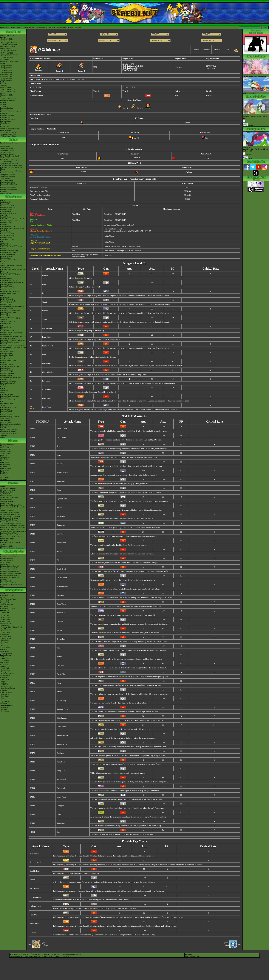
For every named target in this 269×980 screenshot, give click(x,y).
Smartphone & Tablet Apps (9, 433)
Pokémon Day (5, 117)
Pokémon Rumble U (7, 305)
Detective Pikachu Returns (9, 213)
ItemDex (3, 82)
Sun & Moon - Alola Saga (9, 163)
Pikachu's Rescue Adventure (10, 557)
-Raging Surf (5, 672)
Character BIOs (5, 448)
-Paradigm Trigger (6, 687)
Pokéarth (78, 28)
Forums (19, 28)
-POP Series (4, 664)
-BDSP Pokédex (6, 56)
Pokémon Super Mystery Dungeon (12, 282)
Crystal (3, 392)
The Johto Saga (5, 152)
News (2, 35)
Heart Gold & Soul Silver (9, 331)
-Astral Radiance (6, 629)
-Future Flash (5, 668)
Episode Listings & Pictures (10, 143)
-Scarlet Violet (5, 620)
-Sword (3, 698)
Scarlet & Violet (6, 202)
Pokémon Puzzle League (8, 407)
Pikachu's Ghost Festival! (9, 568)
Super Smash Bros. (7, 418)
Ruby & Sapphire (6, 359)
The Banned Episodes (7, 176)
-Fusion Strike (5, 633)
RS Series (3, 461)
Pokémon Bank (5, 267)
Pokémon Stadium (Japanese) (10, 413)
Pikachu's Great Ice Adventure (10, 573)
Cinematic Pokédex (7, 95)
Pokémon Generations (8, 182)
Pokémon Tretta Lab (7, 303)
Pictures (248, 126)
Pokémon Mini (5, 398)
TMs (227, 50)
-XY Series (4, 644)
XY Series (4, 476)
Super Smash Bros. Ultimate (10, 260)
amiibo (3, 437)
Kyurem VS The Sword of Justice (11, 522)
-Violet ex (4, 683)
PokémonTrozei (6, 379)
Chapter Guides (5, 451)
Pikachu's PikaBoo (6, 560)
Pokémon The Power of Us (9, 535)
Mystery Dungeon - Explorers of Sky (13, 344)
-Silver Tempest (6, 623)
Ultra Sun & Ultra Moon (8, 245)
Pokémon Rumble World (8, 280)
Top (198, 956)
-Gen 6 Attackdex (6, 74)
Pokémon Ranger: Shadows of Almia (13, 346)
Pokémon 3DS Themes (8, 432)
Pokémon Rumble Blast (8, 312)
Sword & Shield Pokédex (65, 28)
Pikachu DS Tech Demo (8, 381)
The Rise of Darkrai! (7, 511)
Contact (25, 28)
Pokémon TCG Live (7, 239)
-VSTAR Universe (6, 685)
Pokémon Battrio (6, 353)
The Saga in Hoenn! (7, 154)
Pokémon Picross (6, 284)
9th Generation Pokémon (9, 132)
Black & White (5, 297)
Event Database (5, 130)
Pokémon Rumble (6, 335)
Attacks (217, 50)
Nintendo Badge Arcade (8, 293)
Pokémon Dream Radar (8, 301)
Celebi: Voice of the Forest (9, 498)
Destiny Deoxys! (6, 503)
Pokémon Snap (5, 409)
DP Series (3, 466)
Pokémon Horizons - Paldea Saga (11, 171)
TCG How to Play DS (8, 321)
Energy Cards (5, 603)
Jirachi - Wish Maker (7, 501)
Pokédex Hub (40, 28)
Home (13, 28)
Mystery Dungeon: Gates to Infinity (12, 307)
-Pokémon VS (5, 704)
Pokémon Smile (6, 232)
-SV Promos (4, 657)
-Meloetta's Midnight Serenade (11, 524)
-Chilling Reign (5, 638)
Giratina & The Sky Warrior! (10, 512)
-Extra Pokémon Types (8, 599)
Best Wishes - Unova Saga (9, 160)
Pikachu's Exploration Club (9, 572)
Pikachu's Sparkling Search (9, 575)
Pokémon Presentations (8, 119)
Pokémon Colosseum (7, 364)
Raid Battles (4, 607)
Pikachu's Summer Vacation (10, 555)
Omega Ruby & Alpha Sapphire (11, 265)
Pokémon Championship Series (11, 112)
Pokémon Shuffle (6, 279)
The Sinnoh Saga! (6, 158)
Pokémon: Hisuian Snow (9, 188)
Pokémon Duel (5, 290)
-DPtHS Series (5, 648)
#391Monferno (44, 944)
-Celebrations (5, 634)
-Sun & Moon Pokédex (8, 50)
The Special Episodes (7, 175)
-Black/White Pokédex (8, 46)
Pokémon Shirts (6, 121)
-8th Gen (3, 104)
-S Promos (4, 709)
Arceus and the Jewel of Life (10, 514)
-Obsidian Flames (6, 616)
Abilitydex (4, 86)
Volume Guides (5, 453)
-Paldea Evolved (6, 618)
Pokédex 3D (4, 314)
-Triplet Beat (4, 679)
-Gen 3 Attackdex (6, 69)
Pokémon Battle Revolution (10, 342)
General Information (7, 444)
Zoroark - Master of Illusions (10, 516)
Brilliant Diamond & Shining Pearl (12, 219)
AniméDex (4, 145)
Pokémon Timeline (7, 108)
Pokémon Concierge (7, 115)
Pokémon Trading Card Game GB (12, 417)
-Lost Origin (4, 625)
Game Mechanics (6, 97)
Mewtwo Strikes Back (8, 490)
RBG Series (4, 455)
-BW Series (4, 646)
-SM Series (4, 642)
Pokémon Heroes (6, 499)
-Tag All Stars (5, 702)
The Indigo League (7, 149)
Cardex (3, 93)
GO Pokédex (51, 28)
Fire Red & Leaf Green (8, 361)
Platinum (3, 329)
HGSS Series (5, 470)
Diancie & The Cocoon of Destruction (13, 527)
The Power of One (6, 492)
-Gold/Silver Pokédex (7, 41)
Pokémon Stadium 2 (7, 394)
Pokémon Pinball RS (7, 374)
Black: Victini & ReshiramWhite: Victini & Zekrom (9, 519)
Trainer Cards (5, 601)
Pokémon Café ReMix (8, 206)
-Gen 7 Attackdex (6, 76)
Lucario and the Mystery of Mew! (12, 505)
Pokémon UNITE (6, 210)
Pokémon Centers (6, 110)
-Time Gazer (4, 696)
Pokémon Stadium (6, 415)
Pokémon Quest (6, 258)
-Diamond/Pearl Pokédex (9, 45)
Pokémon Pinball (6, 411)
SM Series (4, 479)
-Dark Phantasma (6, 692)
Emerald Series (5, 465)
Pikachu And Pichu (7, 559)
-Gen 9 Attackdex (6, 80)
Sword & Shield (6, 217)
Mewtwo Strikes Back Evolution (11, 537)
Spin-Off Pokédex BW (8, 91)
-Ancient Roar (5, 670)
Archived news (9, 35)
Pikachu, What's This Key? (9, 583)
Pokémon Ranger (6, 376)
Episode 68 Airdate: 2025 (256, 148)
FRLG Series (5, 463)
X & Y (2, 264)
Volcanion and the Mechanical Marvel (13, 531)
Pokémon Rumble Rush (8, 252)
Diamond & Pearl (6, 327)
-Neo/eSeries (4, 651)
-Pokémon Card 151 (7, 674)
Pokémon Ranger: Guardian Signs (12, 333)
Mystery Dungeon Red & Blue (11, 377)
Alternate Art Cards (7, 605)
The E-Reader (5, 385)
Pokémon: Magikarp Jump (9, 251)
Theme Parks (5, 123)
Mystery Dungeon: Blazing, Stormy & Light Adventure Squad (13, 337)
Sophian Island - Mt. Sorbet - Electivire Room (122, 247)
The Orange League (7, 150)
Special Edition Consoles (9, 430)
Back (186, 956)
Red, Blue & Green (7, 404)
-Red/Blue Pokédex (7, 39)
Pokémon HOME (6, 223)
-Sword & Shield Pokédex (9, 54)
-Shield (3, 700)
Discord (32, 28)
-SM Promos (4, 661)
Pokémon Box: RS (6, 372)
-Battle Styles (5, 640)
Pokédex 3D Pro (6, 316)
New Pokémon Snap (7, 236)
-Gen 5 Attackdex (6, 73)
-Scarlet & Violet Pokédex (9, 61)
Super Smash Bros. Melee (9, 400)
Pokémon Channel (6, 370)
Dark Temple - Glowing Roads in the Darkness (122, 251)
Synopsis (247, 154)
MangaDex (4, 446)
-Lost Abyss (4, 690)
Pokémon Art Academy (8, 273)
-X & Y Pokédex (6, 48)
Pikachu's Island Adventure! (10, 570)
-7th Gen (3, 106)
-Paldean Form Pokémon (9, 136)
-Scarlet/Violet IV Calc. (8, 99)
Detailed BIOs (5, 450)
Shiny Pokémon (6, 178)
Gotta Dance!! (5, 564)
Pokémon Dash (5, 368)
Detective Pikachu (6, 256)
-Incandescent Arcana (7, 689)
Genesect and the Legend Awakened (12, 526)
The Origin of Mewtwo (8, 488)
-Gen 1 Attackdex (6, 65)
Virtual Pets (4, 435)
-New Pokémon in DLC (8, 134)
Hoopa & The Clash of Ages (10, 529)
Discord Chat (5, 127)
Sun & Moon (5, 243)
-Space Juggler (5, 694)
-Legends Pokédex (6, 58)
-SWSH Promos (6, 659)
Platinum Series (6, 468)
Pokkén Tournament (7, 288)
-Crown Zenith (5, 621)
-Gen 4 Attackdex (6, 71)
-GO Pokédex (5, 60)
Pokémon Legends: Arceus (9, 221)
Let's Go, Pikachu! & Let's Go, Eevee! (13, 247)
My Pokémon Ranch (7, 351)
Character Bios (5, 147)
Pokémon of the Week (8, 101)
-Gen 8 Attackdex (6, 78)
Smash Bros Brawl (7, 355)
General (196, 50)
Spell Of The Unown (7, 494)
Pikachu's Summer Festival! (10, 566)
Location (206, 50)
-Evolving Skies (6, 636)
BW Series (4, 472)
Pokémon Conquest (7, 308)
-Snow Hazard (5, 676)
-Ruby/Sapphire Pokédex (9, 43)
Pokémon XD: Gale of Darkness (11, 366)
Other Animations (6, 193)
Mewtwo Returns (6, 496)
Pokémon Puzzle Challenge (9, 396)
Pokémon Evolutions (7, 186)
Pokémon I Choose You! (8, 533)
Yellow (3, 405)
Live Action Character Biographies (12, 548)
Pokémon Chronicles (7, 173)
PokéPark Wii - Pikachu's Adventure (12, 340)
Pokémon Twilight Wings (9, 184)
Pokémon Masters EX (8, 208)
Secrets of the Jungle (7, 539)
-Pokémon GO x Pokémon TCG (11, 627)
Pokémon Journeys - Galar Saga (11, 165)
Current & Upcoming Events (10, 129)
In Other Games (6, 426)
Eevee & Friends (6, 581)
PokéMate (4, 387)
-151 (2, 614)
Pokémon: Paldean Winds (9, 190)
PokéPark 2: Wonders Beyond (10, 310)
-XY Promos (4, 662)
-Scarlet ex (4, 681)
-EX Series (4, 649)
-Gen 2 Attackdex (6, 67)
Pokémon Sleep (5, 211)
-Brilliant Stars (5, 631)
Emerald (3, 362)
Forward (192, 956)
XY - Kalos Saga (6, 162)
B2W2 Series (5, 474)
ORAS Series (5, 478)
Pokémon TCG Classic (8, 608)
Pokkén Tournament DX (8, 254)
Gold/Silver (4, 390)
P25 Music (4, 114)
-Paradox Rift (5, 612)
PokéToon (4, 191)
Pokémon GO (5, 204)
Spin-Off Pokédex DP (8, 89)
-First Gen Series (6, 653)
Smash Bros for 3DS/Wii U (9, 292)
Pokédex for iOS (6, 323)
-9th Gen (3, 102)
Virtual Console (6, 428)
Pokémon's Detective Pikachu (10, 542)
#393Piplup (226, 944)
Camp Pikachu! (5, 562)
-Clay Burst (4, 677)
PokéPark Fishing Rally (8, 383)
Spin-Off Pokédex (6, 87)
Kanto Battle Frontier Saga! (10, 156)
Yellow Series (5, 457)
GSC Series (4, 459)
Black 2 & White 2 (7, 299)
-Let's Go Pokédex (6, 52)
